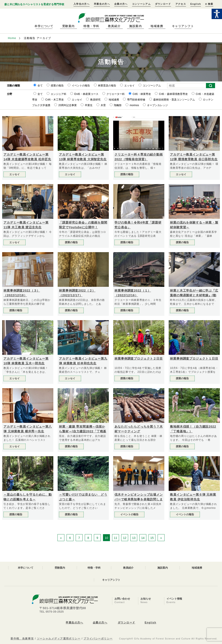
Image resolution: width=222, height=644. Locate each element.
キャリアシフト (183, 26)
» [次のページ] (161, 538)
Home (12, 38)
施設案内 (135, 26)
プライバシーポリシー (98, 639)
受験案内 (69, 26)
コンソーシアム (141, 4)
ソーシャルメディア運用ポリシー (59, 639)
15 (152, 538)
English (196, 4)
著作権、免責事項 (22, 639)
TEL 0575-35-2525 (52, 612)
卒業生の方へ (102, 4)
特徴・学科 (91, 26)
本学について (44, 26)
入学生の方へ (82, 4)
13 (134, 538)
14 (143, 538)
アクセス (181, 4)
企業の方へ (121, 4)
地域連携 (157, 26)
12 (125, 538)
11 (116, 538)
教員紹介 (114, 26)
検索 (209, 4)
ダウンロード (163, 4)
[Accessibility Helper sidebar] (217, 14)
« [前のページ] (61, 538)
